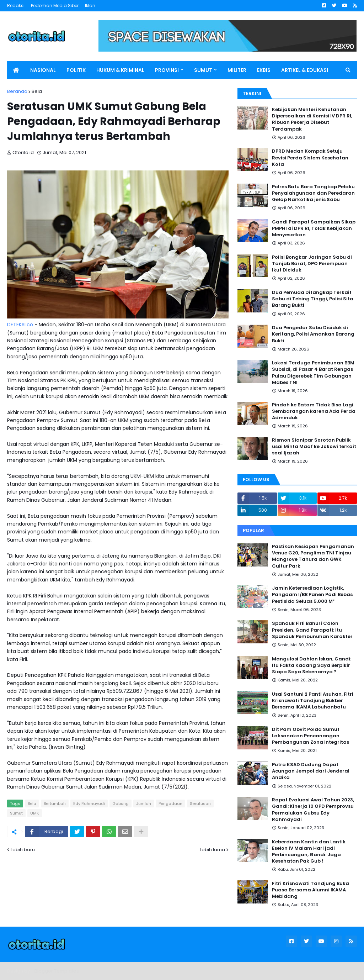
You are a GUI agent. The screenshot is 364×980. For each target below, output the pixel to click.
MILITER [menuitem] (237, 70)
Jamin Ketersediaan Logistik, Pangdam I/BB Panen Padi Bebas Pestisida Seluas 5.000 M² (312, 595)
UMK (35, 813)
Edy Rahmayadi (89, 804)
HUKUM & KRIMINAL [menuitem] (120, 70)
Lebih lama (212, 850)
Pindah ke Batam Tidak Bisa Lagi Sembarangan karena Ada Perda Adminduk (314, 411)
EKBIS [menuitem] (264, 70)
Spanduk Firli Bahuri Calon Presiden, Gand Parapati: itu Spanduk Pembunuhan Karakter (312, 630)
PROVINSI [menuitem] (167, 70)
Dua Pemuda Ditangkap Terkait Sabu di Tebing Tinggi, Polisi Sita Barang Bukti (313, 299)
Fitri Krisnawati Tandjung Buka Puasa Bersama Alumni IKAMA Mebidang (311, 890)
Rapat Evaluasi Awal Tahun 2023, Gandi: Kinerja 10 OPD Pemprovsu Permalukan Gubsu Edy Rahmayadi (313, 810)
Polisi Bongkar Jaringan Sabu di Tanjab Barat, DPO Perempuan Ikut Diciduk (312, 264)
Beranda (17, 91)
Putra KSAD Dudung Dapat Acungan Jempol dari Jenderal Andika (311, 771)
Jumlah (144, 804)
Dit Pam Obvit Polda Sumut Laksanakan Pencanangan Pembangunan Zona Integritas (311, 736)
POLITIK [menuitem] (76, 70)
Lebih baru (23, 850)
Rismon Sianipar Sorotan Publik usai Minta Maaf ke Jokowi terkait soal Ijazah (314, 447)
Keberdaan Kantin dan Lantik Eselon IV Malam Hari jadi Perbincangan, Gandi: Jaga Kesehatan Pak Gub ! (309, 852)
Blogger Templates (57, 971)
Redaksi (16, 6)
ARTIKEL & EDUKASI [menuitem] (305, 70)
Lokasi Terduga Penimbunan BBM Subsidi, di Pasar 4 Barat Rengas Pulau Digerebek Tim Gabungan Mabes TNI (313, 373)
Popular (253, 530)
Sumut (16, 813)
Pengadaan (170, 804)
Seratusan (200, 804)
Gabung (121, 804)
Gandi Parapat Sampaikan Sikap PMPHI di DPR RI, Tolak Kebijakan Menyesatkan (314, 228)
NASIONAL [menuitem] (43, 70)
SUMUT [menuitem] (203, 70)
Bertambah (55, 804)
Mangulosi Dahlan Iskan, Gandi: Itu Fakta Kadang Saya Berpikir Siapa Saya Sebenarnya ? (312, 665)
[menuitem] (16, 70)
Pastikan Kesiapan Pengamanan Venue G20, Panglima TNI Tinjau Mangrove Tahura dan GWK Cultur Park (313, 556)
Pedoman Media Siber (55, 6)
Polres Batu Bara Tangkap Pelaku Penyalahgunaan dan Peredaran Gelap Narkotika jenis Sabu (313, 193)
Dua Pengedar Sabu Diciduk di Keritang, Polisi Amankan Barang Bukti (313, 334)
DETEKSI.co (20, 325)
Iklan (90, 6)
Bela (37, 91)
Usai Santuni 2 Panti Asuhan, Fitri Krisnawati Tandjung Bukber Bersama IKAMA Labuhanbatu (313, 701)
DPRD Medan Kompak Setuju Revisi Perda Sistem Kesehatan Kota (310, 158)
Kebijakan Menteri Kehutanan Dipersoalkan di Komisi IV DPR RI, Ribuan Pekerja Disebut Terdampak (312, 119)
